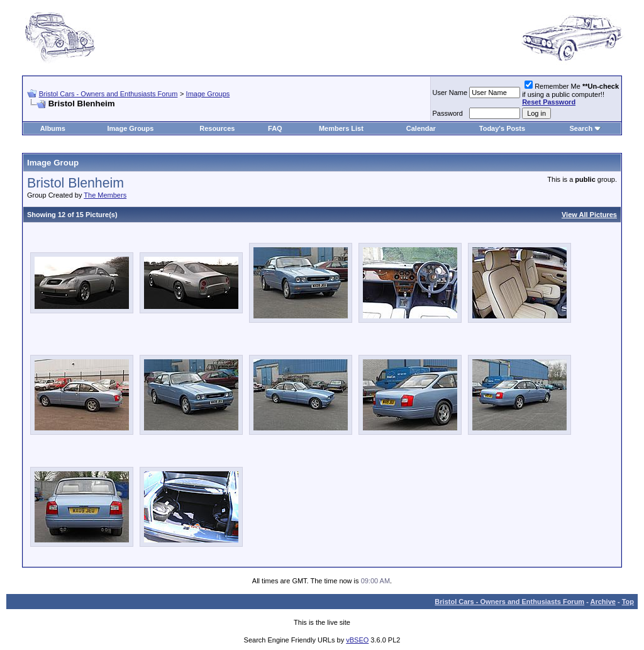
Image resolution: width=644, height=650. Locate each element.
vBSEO (357, 640)
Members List (341, 128)
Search (581, 128)
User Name (450, 92)
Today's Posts (502, 128)
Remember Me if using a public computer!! (570, 94)
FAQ (275, 128)
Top (628, 602)
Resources (217, 128)
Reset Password (549, 102)
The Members (105, 195)
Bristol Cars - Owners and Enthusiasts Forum (108, 94)
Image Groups (208, 94)
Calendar (421, 128)
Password (448, 113)
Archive (603, 602)
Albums (53, 128)
